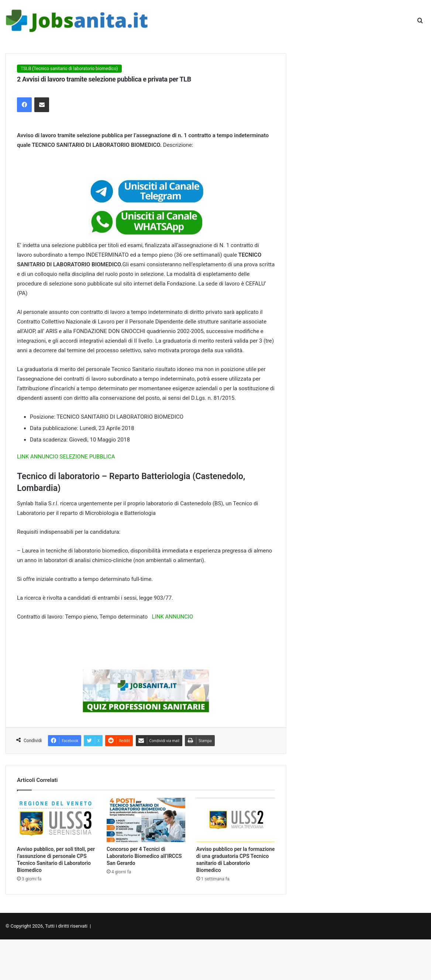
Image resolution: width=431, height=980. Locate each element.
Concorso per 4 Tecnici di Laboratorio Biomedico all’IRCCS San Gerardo (144, 856)
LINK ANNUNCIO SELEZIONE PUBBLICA (66, 457)
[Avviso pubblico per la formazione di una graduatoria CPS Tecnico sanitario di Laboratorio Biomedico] (236, 820)
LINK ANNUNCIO (173, 617)
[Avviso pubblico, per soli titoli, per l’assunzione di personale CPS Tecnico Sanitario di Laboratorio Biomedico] (56, 820)
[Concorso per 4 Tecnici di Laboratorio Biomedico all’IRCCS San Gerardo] (146, 820)
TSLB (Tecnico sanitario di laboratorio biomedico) (69, 69)
